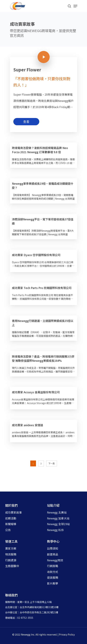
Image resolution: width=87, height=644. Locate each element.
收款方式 (53, 572)
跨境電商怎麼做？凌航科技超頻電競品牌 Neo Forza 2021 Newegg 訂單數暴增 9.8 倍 (40, 150)
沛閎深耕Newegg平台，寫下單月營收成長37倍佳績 (43, 221)
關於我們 (11, 505)
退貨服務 (53, 577)
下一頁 (52, 463)
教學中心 (53, 541)
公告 (8, 530)
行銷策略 (53, 566)
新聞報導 (11, 524)
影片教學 (53, 583)
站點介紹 (53, 505)
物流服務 (11, 554)
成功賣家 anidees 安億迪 (28, 425)
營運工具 (11, 541)
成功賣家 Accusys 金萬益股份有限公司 (36, 392)
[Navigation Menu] (75, 6)
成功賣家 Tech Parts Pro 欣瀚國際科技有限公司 (42, 288)
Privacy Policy (67, 634)
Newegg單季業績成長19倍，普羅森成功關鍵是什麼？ (43, 186)
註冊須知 (53, 548)
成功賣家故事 (13, 512)
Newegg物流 (55, 560)
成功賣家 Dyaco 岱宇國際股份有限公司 (36, 255)
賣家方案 (11, 548)
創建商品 (53, 554)
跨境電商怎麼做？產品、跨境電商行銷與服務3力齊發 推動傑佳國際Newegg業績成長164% (43, 358)
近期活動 (11, 518)
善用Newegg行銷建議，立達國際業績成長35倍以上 (43, 323)
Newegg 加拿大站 (58, 518)
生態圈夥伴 (12, 566)
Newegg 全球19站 (58, 524)
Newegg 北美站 (57, 512)
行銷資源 (11, 560)
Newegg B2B (55, 530)
